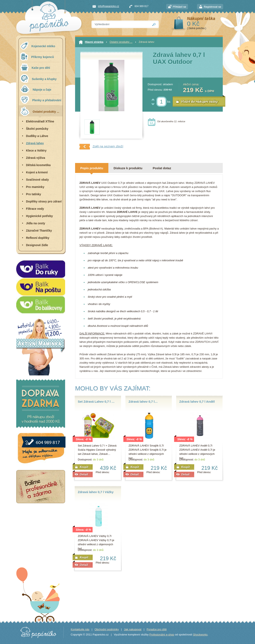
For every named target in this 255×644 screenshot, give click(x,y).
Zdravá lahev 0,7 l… (143, 402)
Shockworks (200, 635)
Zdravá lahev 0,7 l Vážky (96, 492)
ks (169, 102)
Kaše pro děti (35, 67)
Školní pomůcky (37, 129)
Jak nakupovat (133, 629)
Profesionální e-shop (162, 635)
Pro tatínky (33, 194)
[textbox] (120, 24)
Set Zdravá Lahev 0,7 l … (96, 402)
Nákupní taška (201, 19)
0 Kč (193, 24)
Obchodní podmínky (107, 629)
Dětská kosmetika (38, 165)
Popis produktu (92, 168)
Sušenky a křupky (38, 78)
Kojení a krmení (37, 172)
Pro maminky (35, 187)
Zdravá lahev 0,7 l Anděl (197, 402)
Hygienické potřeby (39, 216)
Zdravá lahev (35, 143)
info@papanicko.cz (109, 6)
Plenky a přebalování (41, 100)
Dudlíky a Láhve (37, 136)
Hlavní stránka (91, 42)
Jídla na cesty (36, 223)
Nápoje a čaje (36, 89)
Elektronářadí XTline (40, 121)
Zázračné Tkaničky (39, 231)
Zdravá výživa (36, 158)
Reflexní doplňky (38, 238)
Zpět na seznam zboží (101, 147)
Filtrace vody (35, 209)
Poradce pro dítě (157, 629)
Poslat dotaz (162, 168)
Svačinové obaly (37, 180)
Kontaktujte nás (80, 629)
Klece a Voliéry (36, 151)
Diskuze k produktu (128, 168)
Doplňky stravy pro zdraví (44, 201)
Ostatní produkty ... (40, 111)
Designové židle (37, 245)
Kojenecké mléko (38, 46)
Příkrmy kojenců (37, 56)
